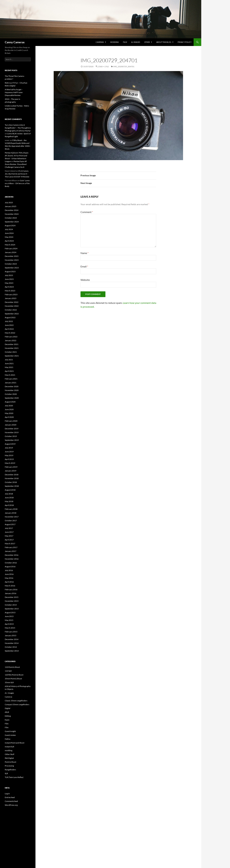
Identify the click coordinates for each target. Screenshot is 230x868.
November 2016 (12, 559)
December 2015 (12, 597)
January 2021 (11, 383)
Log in (7, 794)
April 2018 (9, 505)
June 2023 (9, 279)
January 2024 (11, 252)
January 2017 (11, 551)
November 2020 (12, 390)
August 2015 (10, 612)
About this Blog (164, 42)
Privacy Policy (185, 42)
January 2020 (11, 425)
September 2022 (12, 314)
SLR (6, 773)
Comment (87, 212)
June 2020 (9, 409)
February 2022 (11, 337)
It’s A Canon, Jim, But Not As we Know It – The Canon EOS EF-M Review (17, 174)
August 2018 (10, 490)
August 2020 (10, 402)
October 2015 (11, 605)
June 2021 (9, 363)
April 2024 (9, 241)
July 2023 (9, 275)
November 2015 (12, 601)
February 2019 (11, 467)
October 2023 (11, 264)
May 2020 (9, 413)
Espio (7, 720)
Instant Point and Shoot (15, 743)
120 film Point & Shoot (14, 675)
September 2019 (12, 440)
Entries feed (10, 797)
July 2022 (9, 321)
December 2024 (12, 210)
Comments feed (11, 801)
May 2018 (9, 501)
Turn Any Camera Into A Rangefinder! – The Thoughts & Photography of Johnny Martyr (18, 128)
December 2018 (12, 475)
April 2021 (9, 371)
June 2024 (9, 233)
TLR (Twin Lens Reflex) (14, 777)
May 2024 (9, 237)
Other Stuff (10, 754)
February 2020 (11, 421)
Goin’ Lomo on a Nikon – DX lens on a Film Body (17, 183)
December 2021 (12, 344)
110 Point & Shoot (12, 667)
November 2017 (12, 517)
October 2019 (11, 436)
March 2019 (10, 463)
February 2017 (11, 547)
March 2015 (10, 628)
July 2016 (9, 570)
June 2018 (9, 498)
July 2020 (9, 406)
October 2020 (11, 394)
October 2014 (11, 647)
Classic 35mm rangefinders (16, 701)
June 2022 (9, 325)
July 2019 (9, 448)
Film (125, 42)
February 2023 (11, 294)
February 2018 (11, 509)
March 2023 (10, 291)
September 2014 (12, 651)
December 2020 (12, 386)
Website (85, 280)
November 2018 (12, 478)
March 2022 (10, 333)
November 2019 (12, 432)
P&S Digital (9, 758)
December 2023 (12, 256)
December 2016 (12, 555)
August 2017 (10, 524)
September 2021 (12, 356)
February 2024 (11, 248)
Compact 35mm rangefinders (17, 704)
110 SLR (8, 671)
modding (115, 42)
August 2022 (10, 317)
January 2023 (11, 298)
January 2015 (11, 635)
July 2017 (9, 528)
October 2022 (11, 310)
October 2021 (11, 352)
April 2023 (9, 287)
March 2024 (10, 245)
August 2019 (10, 444)
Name (84, 253)
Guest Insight (10, 731)
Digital (8, 708)
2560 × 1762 (103, 66)
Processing (9, 766)
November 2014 (12, 643)
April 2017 (9, 540)
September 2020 (12, 398)
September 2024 (12, 222)
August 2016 (10, 567)
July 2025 (9, 203)
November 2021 (12, 348)
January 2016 (11, 593)
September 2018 (12, 486)
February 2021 (11, 379)
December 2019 (12, 429)
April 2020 (9, 417)
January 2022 (11, 340)
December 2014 (12, 639)
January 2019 (11, 471)
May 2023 (9, 283)
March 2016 (10, 586)
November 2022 (12, 306)
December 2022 (12, 302)
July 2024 (9, 229)
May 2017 (9, 536)
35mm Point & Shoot (13, 679)
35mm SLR (9, 682)
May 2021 (9, 367)
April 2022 (9, 329)
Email (84, 266)
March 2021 (10, 375)
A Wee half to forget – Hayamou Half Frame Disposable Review (14, 92)
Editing (8, 716)
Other (147, 42)
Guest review (10, 735)
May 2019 (9, 455)
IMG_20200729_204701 (124, 66)
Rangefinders (10, 770)
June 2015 (9, 616)
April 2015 (9, 624)
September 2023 (12, 268)
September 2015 (12, 609)
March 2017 (10, 544)
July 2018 (9, 494)
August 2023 (10, 271)
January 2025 (11, 206)
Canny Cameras (15, 42)
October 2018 (11, 482)
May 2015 (9, 620)
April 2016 (9, 582)
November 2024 (12, 214)
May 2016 (9, 578)
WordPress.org (11, 805)
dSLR (7, 712)
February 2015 (11, 632)
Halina (8, 739)
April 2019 (9, 459)
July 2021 (9, 360)
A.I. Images (136, 42)
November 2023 (12, 260)
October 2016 (11, 563)
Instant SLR (10, 747)
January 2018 (11, 513)
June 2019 (9, 452)
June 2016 (9, 574)
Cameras (100, 42)
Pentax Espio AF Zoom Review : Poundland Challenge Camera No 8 (16, 164)
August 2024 (10, 226)
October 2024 (11, 218)
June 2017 (9, 532)
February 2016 (11, 589)
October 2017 (11, 521)
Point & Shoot (10, 762)
